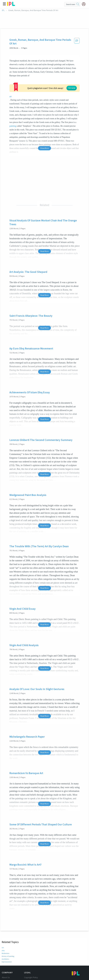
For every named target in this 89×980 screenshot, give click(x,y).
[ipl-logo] (11, 5)
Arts (3, 943)
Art (3, 940)
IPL (3, 10)
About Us (6, 969)
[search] (78, 4)
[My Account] (85, 4)
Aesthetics (5, 951)
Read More (44, 243)
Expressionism (7, 954)
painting (13, 118)
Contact (5, 973)
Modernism (6, 945)
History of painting (8, 948)
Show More (44, 140)
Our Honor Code (31, 976)
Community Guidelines (34, 973)
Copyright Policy (31, 969)
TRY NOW (49, 83)
